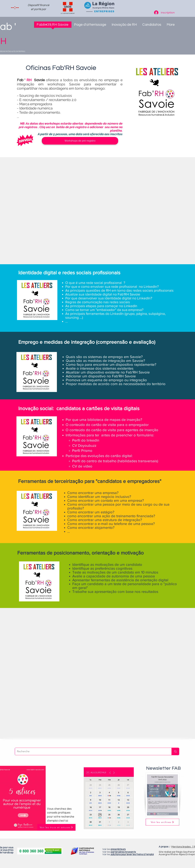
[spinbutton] (15, 7)
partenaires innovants (123, 852)
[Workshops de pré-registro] (80, 141)
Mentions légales (182, 847)
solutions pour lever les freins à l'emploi (132, 854)
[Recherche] (91, 751)
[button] (124, 26)
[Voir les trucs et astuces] (56, 827)
